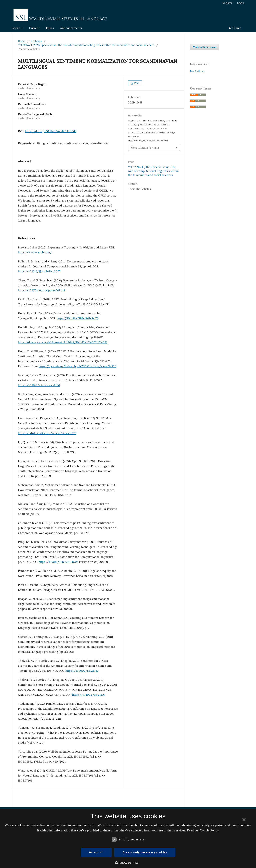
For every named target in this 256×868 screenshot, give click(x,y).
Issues (50, 28)
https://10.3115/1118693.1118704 (58, 562)
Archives (36, 41)
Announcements (71, 28)
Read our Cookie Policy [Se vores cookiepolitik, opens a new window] (203, 830)
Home (22, 41)
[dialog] (128, 839)
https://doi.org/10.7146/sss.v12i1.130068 (51, 131)
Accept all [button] (96, 852)
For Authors (197, 71)
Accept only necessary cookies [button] (145, 852)
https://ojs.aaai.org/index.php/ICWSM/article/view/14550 (77, 366)
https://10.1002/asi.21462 (82, 671)
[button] (128, 863)
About (16, 28)
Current (34, 28)
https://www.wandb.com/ (35, 252)
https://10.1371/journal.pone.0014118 (42, 290)
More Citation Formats (145, 148)
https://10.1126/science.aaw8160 (39, 385)
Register (227, 3)
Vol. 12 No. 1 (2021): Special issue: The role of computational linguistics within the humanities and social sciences (86, 45)
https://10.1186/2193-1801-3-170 (77, 318)
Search (235, 28)
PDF (136, 83)
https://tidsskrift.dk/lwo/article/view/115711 (47, 433)
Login (240, 3)
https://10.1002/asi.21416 (88, 695)
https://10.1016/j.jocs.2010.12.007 (39, 271)
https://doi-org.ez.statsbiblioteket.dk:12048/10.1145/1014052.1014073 (63, 342)
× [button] (244, 821)
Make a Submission (205, 47)
